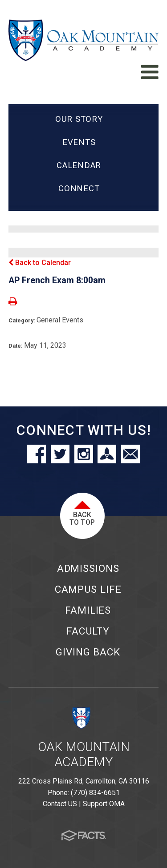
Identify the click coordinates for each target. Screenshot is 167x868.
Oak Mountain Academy (84, 754)
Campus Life (88, 589)
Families (88, 610)
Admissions (88, 568)
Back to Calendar (40, 263)
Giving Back (88, 652)
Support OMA (104, 804)
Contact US (60, 804)
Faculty (88, 631)
